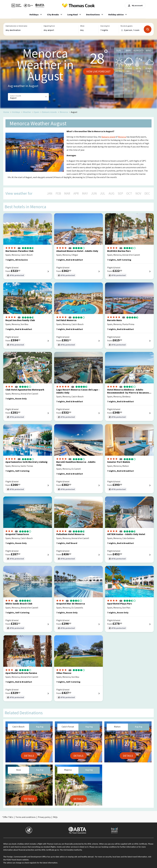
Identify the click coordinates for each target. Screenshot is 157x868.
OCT (129, 193)
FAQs (55, 817)
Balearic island (108, 137)
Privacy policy (44, 817)
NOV (138, 193)
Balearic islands (49, 112)
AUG (112, 193)
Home (6, 112)
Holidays (16, 112)
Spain (37, 112)
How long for (105, 26)
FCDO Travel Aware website (17, 860)
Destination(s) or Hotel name (16, 26)
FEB (58, 193)
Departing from (49, 26)
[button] (28, 97)
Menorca (64, 112)
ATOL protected (15, 275)
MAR (67, 193)
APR (76, 193)
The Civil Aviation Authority (71, 850)
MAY (85, 193)
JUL (103, 193)
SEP (120, 193)
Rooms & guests (127, 26)
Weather (27, 112)
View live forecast (98, 71)
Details (29, 756)
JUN (94, 193)
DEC (147, 193)
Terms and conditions (26, 817)
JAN (50, 193)
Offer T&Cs (8, 817)
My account (135, 5)
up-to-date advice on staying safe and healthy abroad (72, 857)
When (82, 26)
